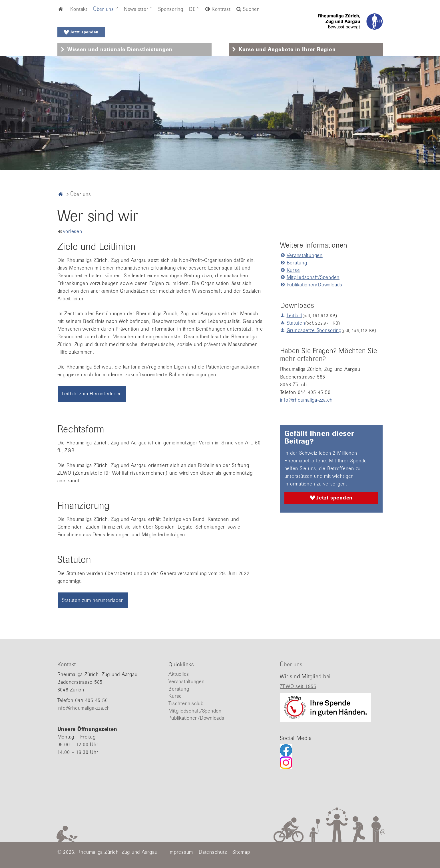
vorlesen (73, 231)
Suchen (248, 9)
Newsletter (136, 9)
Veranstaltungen (305, 255)
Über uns (104, 9)
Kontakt (79, 9)
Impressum (181, 852)
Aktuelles (179, 674)
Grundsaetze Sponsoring (314, 330)
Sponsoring (171, 9)
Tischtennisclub (186, 703)
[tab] (134, 50)
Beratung (297, 263)
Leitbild (295, 315)
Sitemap (241, 852)
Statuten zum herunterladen (93, 600)
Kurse (293, 270)
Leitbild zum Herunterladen (92, 394)
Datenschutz (213, 852)
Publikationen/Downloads (315, 285)
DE (192, 9)
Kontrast (220, 9)
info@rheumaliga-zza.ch (307, 400)
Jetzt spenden (81, 32)
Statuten (296, 323)
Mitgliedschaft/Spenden (313, 277)
